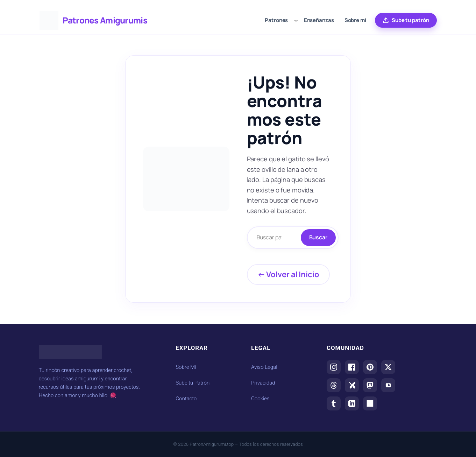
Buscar (318, 237)
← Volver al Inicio (288, 274)
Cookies (260, 399)
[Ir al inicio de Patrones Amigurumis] (49, 20)
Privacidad (263, 383)
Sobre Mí (186, 367)
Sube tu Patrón (193, 383)
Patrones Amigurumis (105, 20)
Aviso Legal (264, 367)
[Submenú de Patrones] (296, 20)
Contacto (186, 399)
